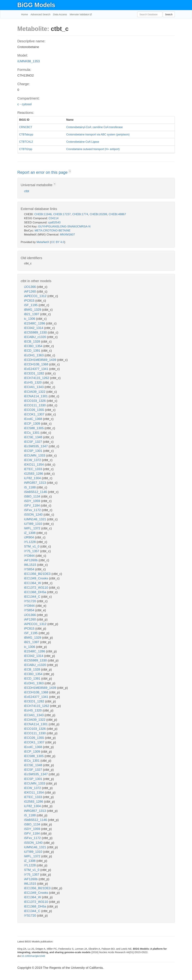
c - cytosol (25, 104)
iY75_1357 (32, 551)
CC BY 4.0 (58, 242)
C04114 (54, 218)
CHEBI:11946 (43, 214)
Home (25, 14)
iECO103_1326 (35, 401)
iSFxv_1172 (33, 510)
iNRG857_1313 (35, 483)
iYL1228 (30, 542)
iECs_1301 (32, 433)
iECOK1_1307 (35, 414)
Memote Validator (80, 14)
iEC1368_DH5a (36, 592)
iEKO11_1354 (34, 464)
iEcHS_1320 (33, 382)
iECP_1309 (33, 424)
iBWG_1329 (33, 310)
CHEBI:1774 (80, 214)
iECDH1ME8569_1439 (41, 360)
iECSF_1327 (34, 442)
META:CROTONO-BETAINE (53, 231)
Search (169, 14)
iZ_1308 (30, 533)
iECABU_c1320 (36, 337)
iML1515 (31, 565)
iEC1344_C (33, 597)
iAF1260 (30, 291)
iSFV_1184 (32, 505)
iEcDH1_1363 (34, 355)
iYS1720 (31, 601)
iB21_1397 (32, 314)
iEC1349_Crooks (37, 578)
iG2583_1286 (34, 474)
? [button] (70, 172)
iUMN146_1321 (36, 519)
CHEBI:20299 (98, 214)
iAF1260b (31, 560)
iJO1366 (30, 287)
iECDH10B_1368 (37, 364)
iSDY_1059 (33, 501)
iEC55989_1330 (36, 332)
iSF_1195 (31, 305)
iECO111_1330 (35, 405)
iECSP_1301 (34, 451)
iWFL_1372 (33, 528)
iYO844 (30, 556)
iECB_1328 (33, 341)
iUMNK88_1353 (29, 61)
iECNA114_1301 (36, 396)
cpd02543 (54, 222)
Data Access (60, 14)
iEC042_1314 (34, 328)
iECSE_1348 (34, 437)
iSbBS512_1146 (36, 492)
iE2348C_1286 (35, 323)
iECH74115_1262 (37, 378)
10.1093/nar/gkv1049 (33, 956)
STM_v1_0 (32, 546)
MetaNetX (43, 242)
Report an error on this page (43, 172)
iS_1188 (30, 487)
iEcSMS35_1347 (36, 446)
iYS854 (30, 569)
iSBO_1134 (33, 496)
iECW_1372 (33, 460)
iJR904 (29, 537)
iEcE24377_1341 (37, 369)
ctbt (27, 191)
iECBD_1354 (34, 346)
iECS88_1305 (34, 428)
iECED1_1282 (35, 373)
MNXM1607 (67, 235)
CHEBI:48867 (117, 214)
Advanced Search (41, 14)
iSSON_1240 (34, 515)
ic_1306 (30, 319)
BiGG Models (36, 5)
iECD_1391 (33, 351)
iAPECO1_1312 (36, 296)
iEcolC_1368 (34, 419)
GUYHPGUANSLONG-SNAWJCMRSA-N (64, 226)
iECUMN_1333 (35, 455)
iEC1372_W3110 (37, 588)
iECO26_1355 (35, 410)
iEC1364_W (33, 583)
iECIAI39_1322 (35, 392)
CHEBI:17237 (62, 214)
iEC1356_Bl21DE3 (38, 574)
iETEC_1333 (34, 469)
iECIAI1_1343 (34, 387)
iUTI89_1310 (34, 524)
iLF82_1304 (33, 478)
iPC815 (30, 301)
